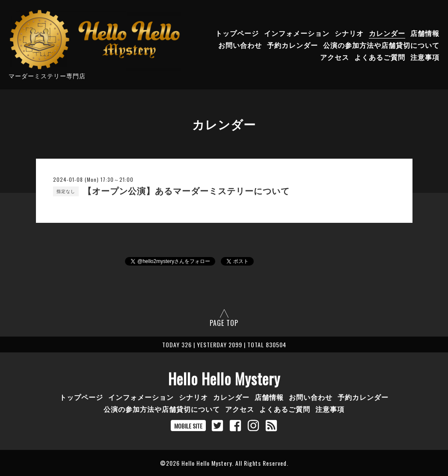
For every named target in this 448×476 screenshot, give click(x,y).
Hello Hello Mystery (224, 378)
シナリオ (349, 33)
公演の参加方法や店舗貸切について (381, 45)
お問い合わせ (240, 45)
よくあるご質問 (380, 57)
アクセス (335, 57)
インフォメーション (297, 33)
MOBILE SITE (188, 426)
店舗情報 (425, 33)
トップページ (237, 33)
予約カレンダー (292, 45)
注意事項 (425, 57)
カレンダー (387, 33)
